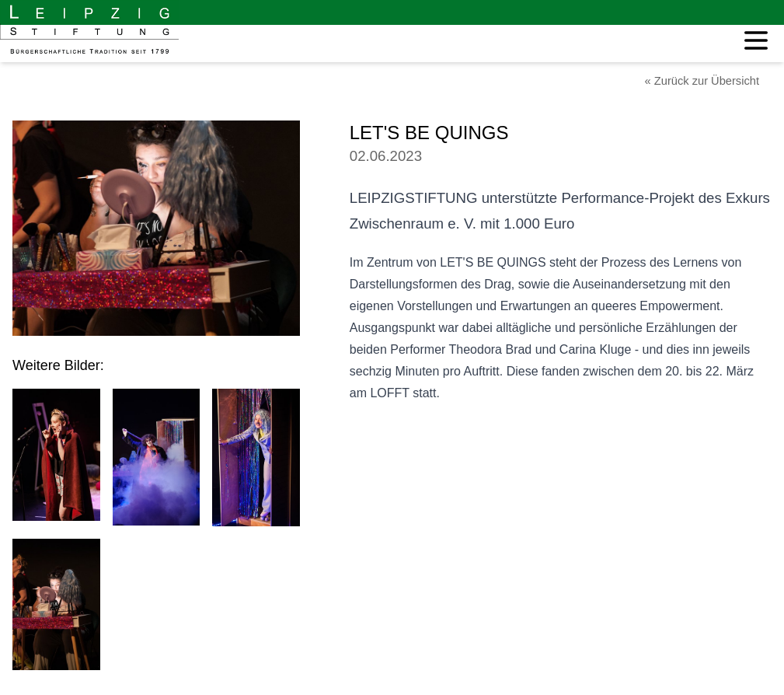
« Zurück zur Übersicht (702, 81)
